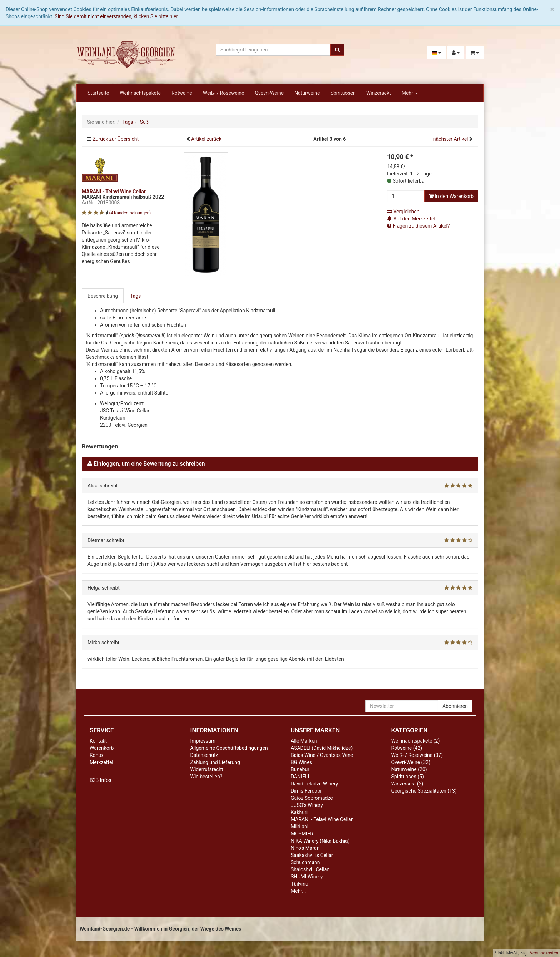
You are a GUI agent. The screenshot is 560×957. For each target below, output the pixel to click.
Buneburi (301, 769)
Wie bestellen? (206, 777)
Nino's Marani (306, 848)
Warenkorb (102, 748)
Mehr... (298, 891)
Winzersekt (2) (407, 784)
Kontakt (98, 741)
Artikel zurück (206, 139)
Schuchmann (305, 862)
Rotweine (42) (407, 748)
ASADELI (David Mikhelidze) (322, 748)
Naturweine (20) (409, 769)
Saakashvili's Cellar (312, 855)
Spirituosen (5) (408, 777)
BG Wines (301, 762)
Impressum (203, 741)
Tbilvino (299, 884)
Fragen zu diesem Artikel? (418, 226)
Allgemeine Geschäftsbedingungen (229, 748)
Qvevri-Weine (269, 93)
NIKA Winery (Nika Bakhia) (320, 841)
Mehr (410, 93)
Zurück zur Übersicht (116, 139)
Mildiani (299, 827)
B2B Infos (100, 780)
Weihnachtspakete (140, 93)
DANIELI (300, 777)
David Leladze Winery (314, 784)
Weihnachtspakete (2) (416, 741)
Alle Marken (304, 741)
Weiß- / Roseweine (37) (417, 755)
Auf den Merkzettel (411, 219)
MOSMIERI (303, 834)
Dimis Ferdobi (306, 791)
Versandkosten (544, 953)
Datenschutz (204, 755)
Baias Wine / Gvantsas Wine (322, 755)
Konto (96, 755)
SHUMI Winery (307, 877)
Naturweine (307, 93)
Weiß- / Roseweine (224, 93)
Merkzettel (101, 762)
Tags (135, 296)
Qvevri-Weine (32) (411, 762)
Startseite (98, 93)
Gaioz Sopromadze (312, 798)
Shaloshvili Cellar (310, 869)
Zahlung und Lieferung (215, 762)
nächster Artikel (451, 139)
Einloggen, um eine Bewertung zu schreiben (149, 464)
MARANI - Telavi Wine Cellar (322, 819)
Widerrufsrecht (207, 769)
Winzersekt (379, 93)
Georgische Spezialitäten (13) (424, 791)
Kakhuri (299, 812)
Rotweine (182, 93)
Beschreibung (103, 296)
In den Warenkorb (451, 196)
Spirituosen (343, 93)
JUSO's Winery (307, 805)
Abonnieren (455, 706)
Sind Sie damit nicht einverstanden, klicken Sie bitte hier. (117, 16)
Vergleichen (403, 212)
